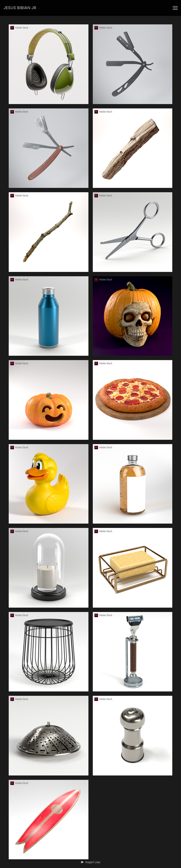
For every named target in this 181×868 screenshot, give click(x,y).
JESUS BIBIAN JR (20, 8)
